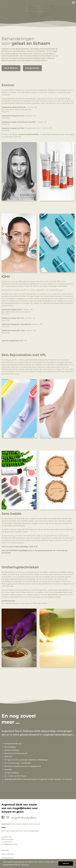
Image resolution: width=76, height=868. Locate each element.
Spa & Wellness (11, 68)
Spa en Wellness (8, 854)
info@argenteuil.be (10, 844)
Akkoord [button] (66, 864)
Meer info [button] (25, 865)
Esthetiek (5, 850)
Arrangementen (32, 68)
